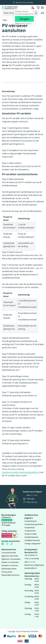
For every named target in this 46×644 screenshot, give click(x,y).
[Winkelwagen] (38, 8)
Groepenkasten (31, 521)
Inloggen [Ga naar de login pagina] (24, 19)
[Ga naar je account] (32, 8)
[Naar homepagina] (10, 8)
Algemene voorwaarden (11, 559)
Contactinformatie (9, 553)
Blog (5, 20)
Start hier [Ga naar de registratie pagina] (29, 23)
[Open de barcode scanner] (43, 13)
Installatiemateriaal (32, 540)
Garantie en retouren (10, 565)
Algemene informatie (10, 556)
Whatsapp (29, 499)
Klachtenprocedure (9, 569)
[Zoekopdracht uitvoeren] (36, 13)
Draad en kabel (31, 534)
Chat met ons (30, 502)
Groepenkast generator (34, 524)
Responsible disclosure (10, 575)
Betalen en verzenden (10, 562)
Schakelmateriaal (31, 537)
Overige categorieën (33, 543)
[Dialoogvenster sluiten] (33, 11)
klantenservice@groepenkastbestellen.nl (21, 472)
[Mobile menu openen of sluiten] (42, 8)
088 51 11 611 (30, 495)
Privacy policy (7, 572)
